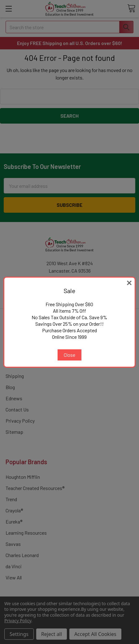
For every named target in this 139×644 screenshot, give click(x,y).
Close (69, 355)
